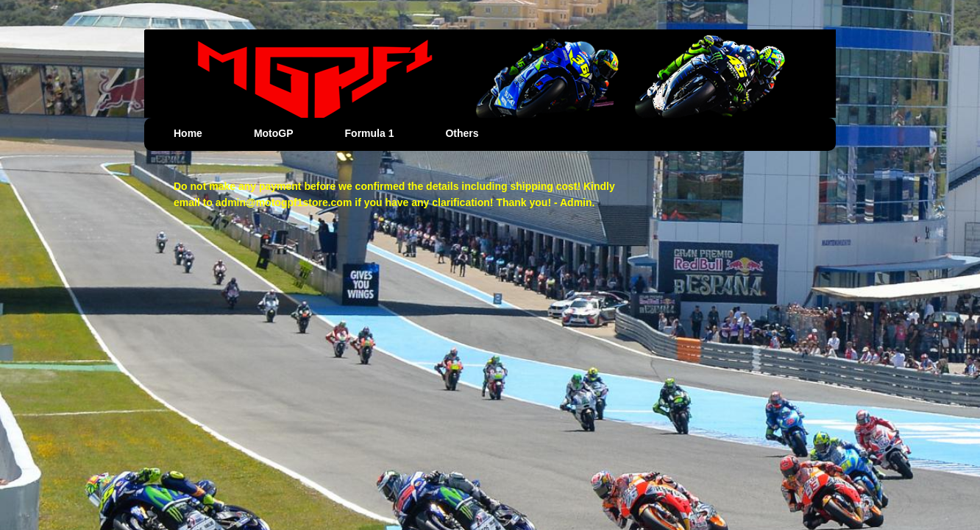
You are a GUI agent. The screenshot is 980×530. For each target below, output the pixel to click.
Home (188, 133)
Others (462, 133)
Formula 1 (370, 133)
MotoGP (274, 133)
